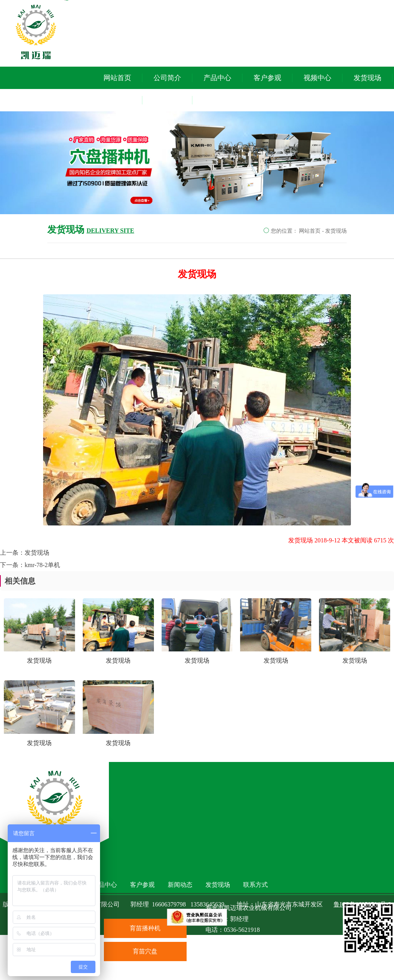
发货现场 (367, 78)
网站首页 (117, 78)
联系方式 (167, 100)
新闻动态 (117, 100)
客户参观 (267, 78)
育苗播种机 (145, 928)
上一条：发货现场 (25, 553)
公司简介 (167, 78)
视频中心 (317, 78)
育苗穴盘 (145, 951)
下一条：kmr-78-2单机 (30, 565)
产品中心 (217, 78)
